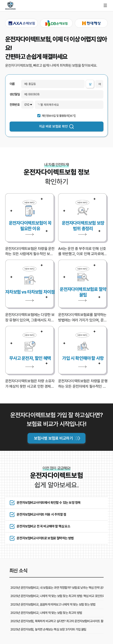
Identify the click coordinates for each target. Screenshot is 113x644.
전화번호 (15, 105)
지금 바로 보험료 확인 (57, 127)
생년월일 (15, 94)
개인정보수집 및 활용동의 (55, 116)
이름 (12, 84)
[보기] (72, 116)
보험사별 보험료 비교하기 (53, 438)
